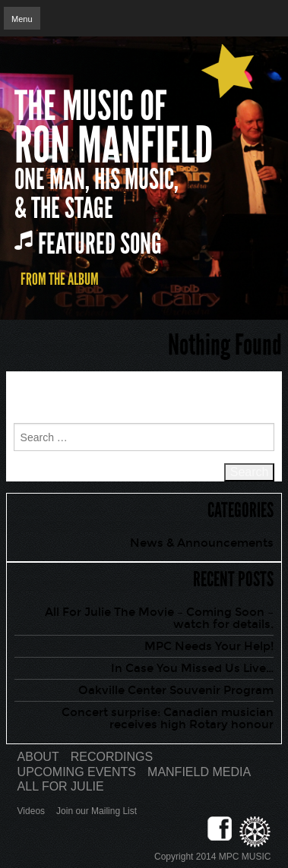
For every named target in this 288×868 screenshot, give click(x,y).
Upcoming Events (77, 772)
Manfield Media (199, 772)
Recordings (112, 757)
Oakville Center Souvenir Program (176, 690)
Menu (22, 19)
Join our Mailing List (97, 811)
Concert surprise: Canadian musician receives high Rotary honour (168, 718)
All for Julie (61, 786)
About (38, 757)
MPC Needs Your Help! (209, 646)
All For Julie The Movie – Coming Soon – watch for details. (159, 618)
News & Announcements (202, 543)
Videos (31, 811)
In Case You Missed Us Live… (192, 668)
